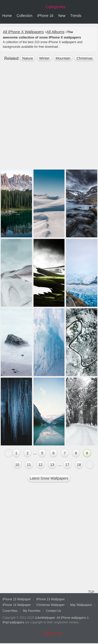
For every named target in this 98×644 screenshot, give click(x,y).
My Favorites (32, 611)
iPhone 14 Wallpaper (17, 605)
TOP (91, 592)
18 (79, 465)
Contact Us (53, 611)
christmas (85, 58)
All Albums (56, 32)
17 (67, 465)
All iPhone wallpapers (71, 618)
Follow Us (52, 633)
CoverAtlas (10, 611)
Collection (24, 16)
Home (7, 16)
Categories (55, 7)
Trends (76, 16)
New (62, 16)
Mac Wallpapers (81, 605)
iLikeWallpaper (45, 618)
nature (28, 58)
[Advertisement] (49, 118)
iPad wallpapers (13, 622)
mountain (63, 58)
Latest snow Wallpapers (49, 478)
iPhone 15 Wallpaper (17, 599)
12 (41, 465)
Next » (90, 465)
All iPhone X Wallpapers (23, 32)
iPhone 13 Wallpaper (51, 599)
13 (52, 465)
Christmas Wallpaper (51, 605)
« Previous (8, 453)
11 (29, 465)
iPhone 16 (45, 16)
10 (17, 465)
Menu (93, 16)
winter (44, 58)
